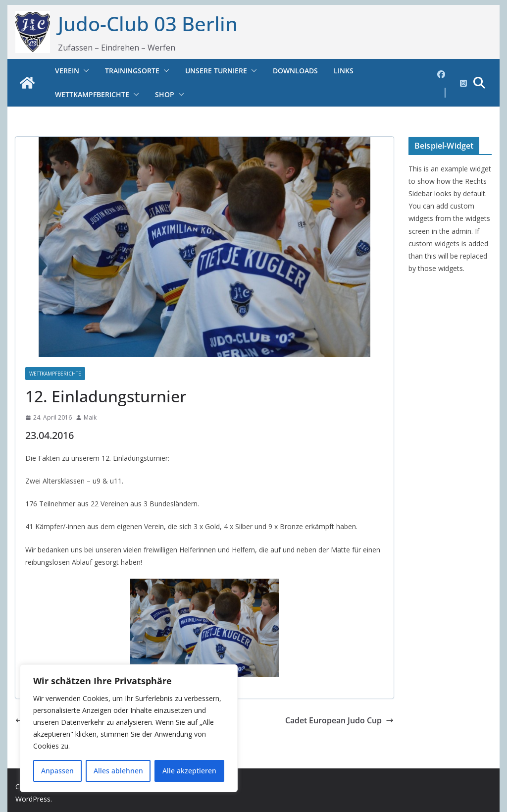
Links (344, 71)
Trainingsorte (132, 71)
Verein (67, 71)
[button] (84, 71)
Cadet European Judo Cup (339, 720)
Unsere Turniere (216, 71)
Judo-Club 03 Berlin (148, 24)
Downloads (295, 71)
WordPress (33, 799)
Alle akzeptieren (189, 771)
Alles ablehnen (118, 771)
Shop (165, 94)
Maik (90, 417)
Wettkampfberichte (92, 94)
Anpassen (57, 771)
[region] (129, 728)
